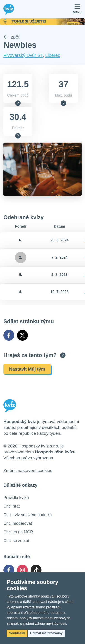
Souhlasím (17, 633)
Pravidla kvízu (16, 498)
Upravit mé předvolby (46, 633)
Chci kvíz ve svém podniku (28, 515)
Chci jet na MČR (18, 532)
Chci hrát (12, 506)
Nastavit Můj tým (27, 369)
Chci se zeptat (16, 541)
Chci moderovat (18, 523)
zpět (11, 37)
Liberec (53, 55)
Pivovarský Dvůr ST (23, 55)
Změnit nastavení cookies (28, 470)
